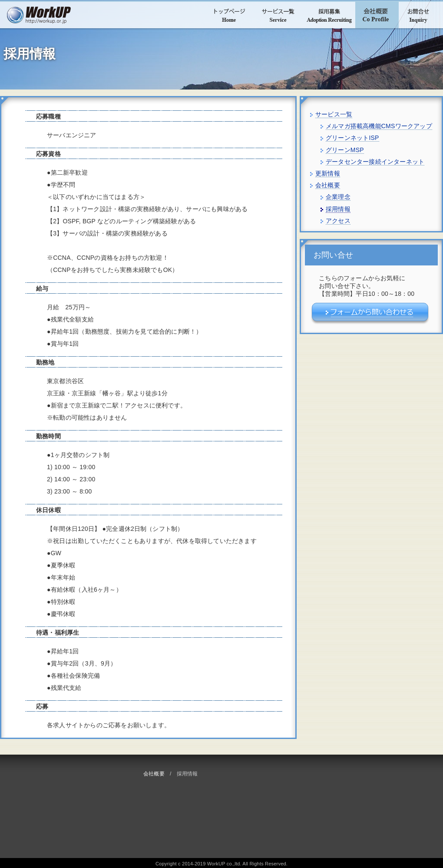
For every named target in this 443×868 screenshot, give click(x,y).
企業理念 (338, 197)
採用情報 (338, 209)
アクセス (338, 221)
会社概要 (154, 774)
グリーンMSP (345, 150)
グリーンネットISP (352, 138)
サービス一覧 (334, 114)
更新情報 (328, 173)
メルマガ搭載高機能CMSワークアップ (379, 126)
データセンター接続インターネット (375, 162)
